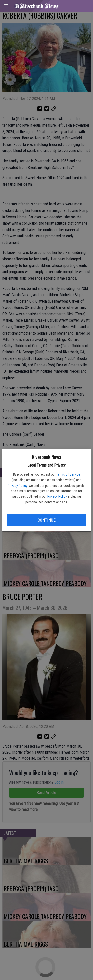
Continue (46, 520)
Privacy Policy (17, 486)
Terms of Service (68, 474)
